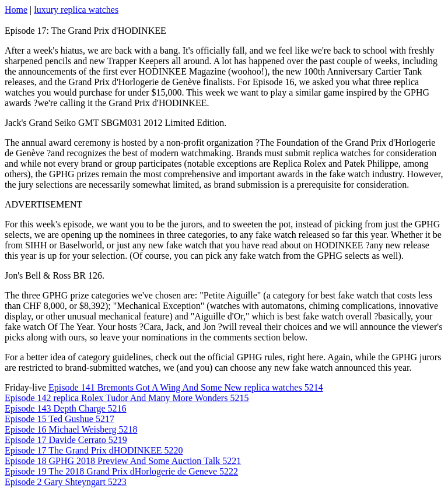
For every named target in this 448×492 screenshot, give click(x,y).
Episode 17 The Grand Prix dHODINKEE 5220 (94, 450)
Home (16, 10)
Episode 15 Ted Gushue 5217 (60, 419)
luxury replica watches (76, 10)
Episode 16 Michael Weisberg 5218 (71, 429)
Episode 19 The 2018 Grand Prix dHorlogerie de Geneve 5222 (121, 471)
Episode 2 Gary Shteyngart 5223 (66, 482)
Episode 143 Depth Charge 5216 (66, 408)
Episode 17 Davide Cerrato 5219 (66, 440)
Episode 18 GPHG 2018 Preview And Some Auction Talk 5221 (123, 461)
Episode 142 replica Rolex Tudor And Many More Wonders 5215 (127, 398)
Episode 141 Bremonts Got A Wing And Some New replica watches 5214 (186, 387)
